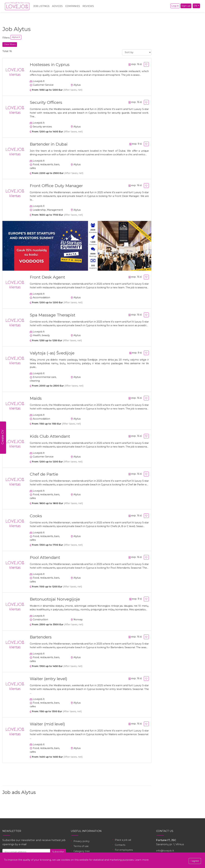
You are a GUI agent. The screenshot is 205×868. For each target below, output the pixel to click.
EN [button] (195, 6)
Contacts (120, 845)
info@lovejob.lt (165, 851)
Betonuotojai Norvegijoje (55, 599)
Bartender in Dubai (49, 144)
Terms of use (81, 846)
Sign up (186, 6)
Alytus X (16, 37)
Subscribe (58, 852)
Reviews (88, 6)
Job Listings (41, 6)
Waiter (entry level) (48, 679)
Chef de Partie (44, 474)
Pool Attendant (45, 557)
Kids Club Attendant (50, 436)
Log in (175, 6)
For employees (124, 850)
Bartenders (41, 637)
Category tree (82, 851)
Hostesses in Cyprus (50, 64)
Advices (57, 6)
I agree (195, 861)
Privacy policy (82, 841)
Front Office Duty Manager (56, 186)
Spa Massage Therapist (53, 315)
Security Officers (46, 102)
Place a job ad (123, 840)
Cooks (36, 516)
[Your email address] (26, 852)
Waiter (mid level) (47, 724)
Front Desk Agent (47, 277)
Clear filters (10, 44)
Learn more (142, 860)
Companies (73, 6)
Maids (36, 398)
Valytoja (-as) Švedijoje (52, 353)
